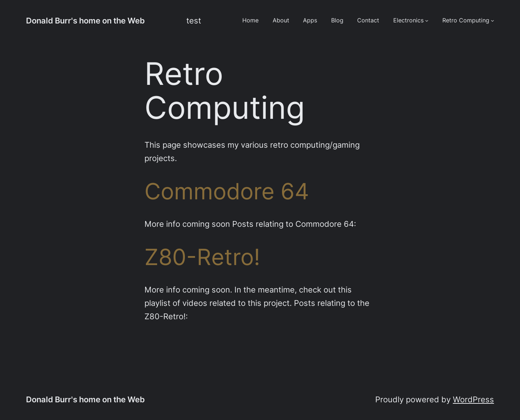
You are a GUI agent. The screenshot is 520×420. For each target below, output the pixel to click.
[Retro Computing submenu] (492, 20)
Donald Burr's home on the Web (85, 21)
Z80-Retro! (202, 257)
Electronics (408, 20)
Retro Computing (466, 20)
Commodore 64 (227, 191)
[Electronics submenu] (427, 20)
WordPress (473, 399)
